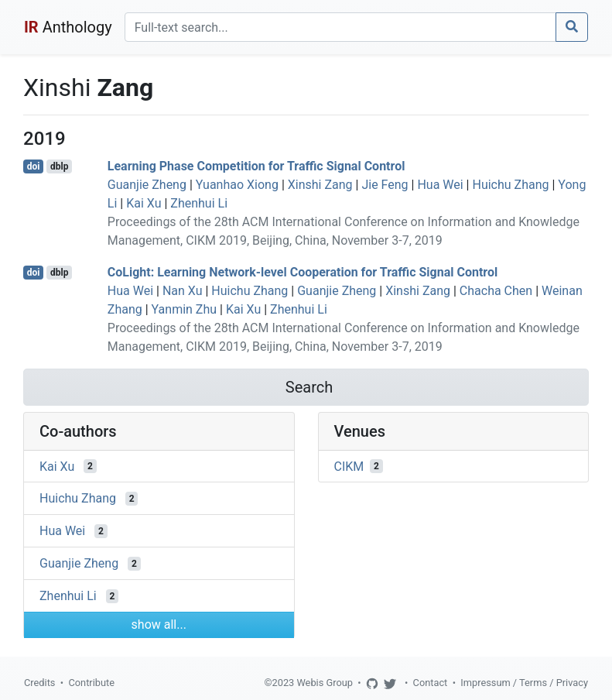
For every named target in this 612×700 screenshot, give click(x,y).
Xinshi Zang (320, 185)
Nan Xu (183, 291)
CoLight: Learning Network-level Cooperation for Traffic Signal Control (303, 272)
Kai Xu (144, 203)
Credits (39, 683)
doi (34, 166)
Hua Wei (440, 185)
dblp (59, 166)
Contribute (91, 683)
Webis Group (325, 683)
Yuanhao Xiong (237, 185)
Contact (431, 683)
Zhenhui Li (199, 203)
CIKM (349, 466)
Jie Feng (385, 185)
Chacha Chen (496, 291)
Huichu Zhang (510, 185)
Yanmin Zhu (185, 309)
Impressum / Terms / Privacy (524, 683)
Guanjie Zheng (147, 185)
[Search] (340, 27)
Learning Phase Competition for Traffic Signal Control (256, 166)
